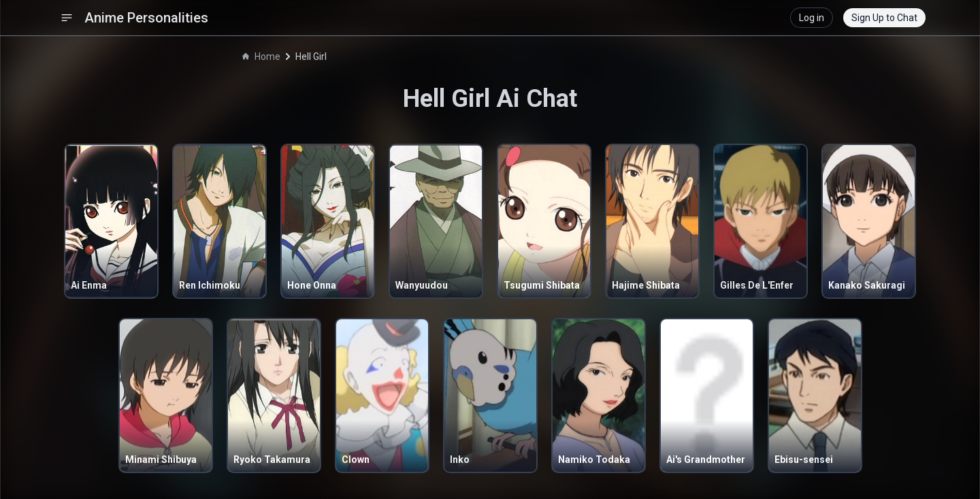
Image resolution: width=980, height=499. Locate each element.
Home (261, 57)
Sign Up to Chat (884, 18)
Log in (812, 18)
